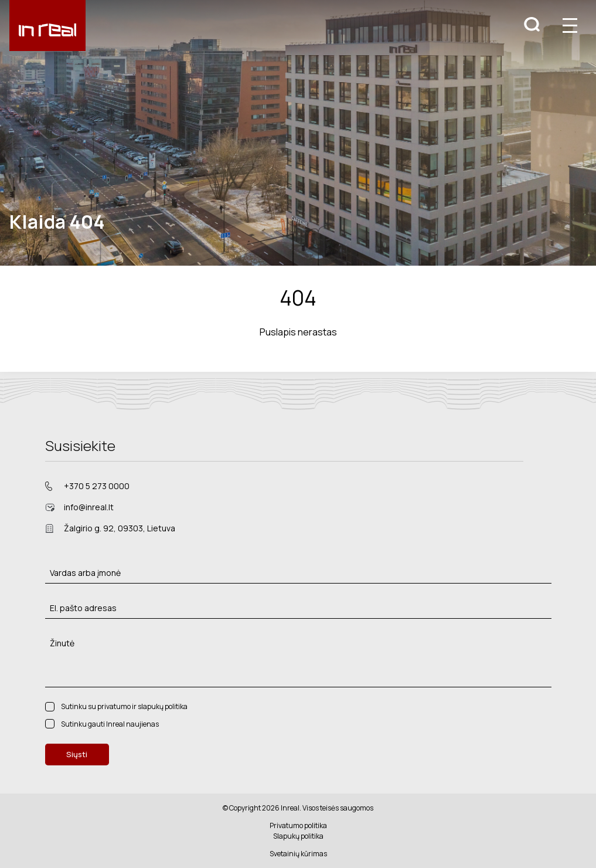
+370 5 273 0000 (97, 486)
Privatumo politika (298, 825)
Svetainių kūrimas (298, 854)
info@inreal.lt (89, 507)
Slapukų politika (298, 836)
